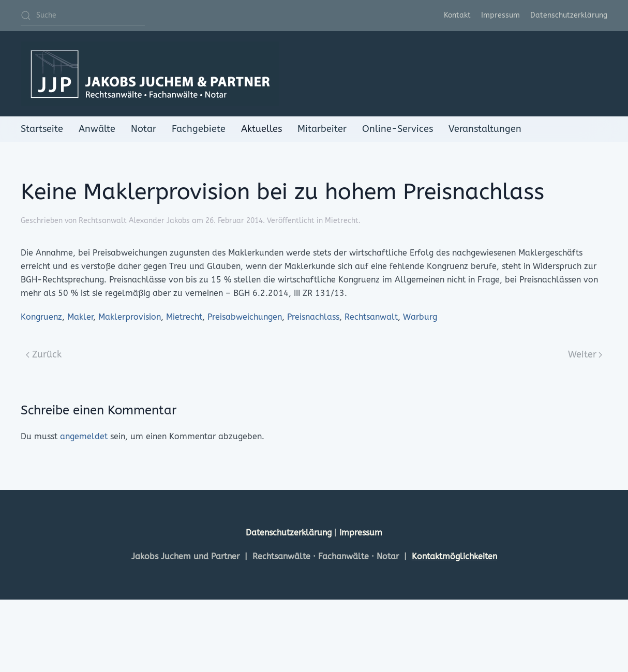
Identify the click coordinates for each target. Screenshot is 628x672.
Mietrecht (342, 221)
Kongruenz (41, 317)
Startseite (42, 129)
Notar (144, 129)
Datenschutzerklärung (569, 15)
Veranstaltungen (485, 129)
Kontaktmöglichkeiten (454, 556)
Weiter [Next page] (585, 354)
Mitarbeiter (322, 129)
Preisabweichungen (245, 317)
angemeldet (84, 436)
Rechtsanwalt (371, 317)
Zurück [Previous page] (44, 354)
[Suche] (83, 16)
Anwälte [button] (97, 129)
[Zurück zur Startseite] (150, 74)
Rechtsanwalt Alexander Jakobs (134, 221)
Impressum (500, 15)
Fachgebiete (199, 129)
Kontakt (457, 15)
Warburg (420, 317)
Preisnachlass (313, 317)
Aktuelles (261, 129)
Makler (80, 317)
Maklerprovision (130, 317)
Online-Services (398, 129)
